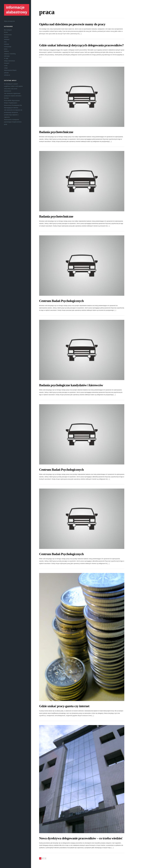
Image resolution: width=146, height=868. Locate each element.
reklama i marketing (10, 54)
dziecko (6, 37)
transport (7, 63)
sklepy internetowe (10, 61)
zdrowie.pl (7, 75)
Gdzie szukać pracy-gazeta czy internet (64, 706)
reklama (6, 51)
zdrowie (6, 73)
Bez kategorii (8, 30)
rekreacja (7, 56)
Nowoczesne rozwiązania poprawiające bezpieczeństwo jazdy (13, 122)
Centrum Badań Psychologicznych (61, 301)
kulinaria (6, 44)
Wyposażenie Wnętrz (10, 70)
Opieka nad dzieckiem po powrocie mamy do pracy (72, 24)
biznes (6, 32)
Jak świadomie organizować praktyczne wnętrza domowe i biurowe (13, 96)
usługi (6, 68)
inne (5, 42)
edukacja (7, 39)
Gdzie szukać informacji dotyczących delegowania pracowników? (81, 45)
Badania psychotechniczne (56, 132)
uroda (6, 66)
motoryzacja (8, 47)
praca (6, 49)
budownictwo (8, 35)
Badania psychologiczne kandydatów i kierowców (71, 385)
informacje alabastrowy (17, 10)
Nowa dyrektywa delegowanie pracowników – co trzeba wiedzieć (81, 838)
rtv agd (6, 58)
